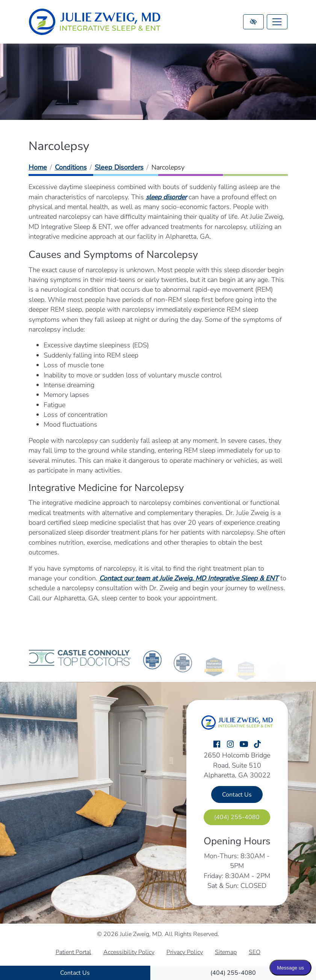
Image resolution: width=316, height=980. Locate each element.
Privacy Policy (185, 952)
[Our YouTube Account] (244, 744)
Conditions (71, 167)
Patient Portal (73, 952)
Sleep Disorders (119, 167)
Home (38, 167)
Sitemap (226, 952)
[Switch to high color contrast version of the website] (253, 22)
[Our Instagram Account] (230, 744)
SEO (255, 952)
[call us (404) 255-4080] (233, 973)
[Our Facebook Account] (217, 744)
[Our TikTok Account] (257, 744)
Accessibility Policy (129, 952)
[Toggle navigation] (277, 22)
